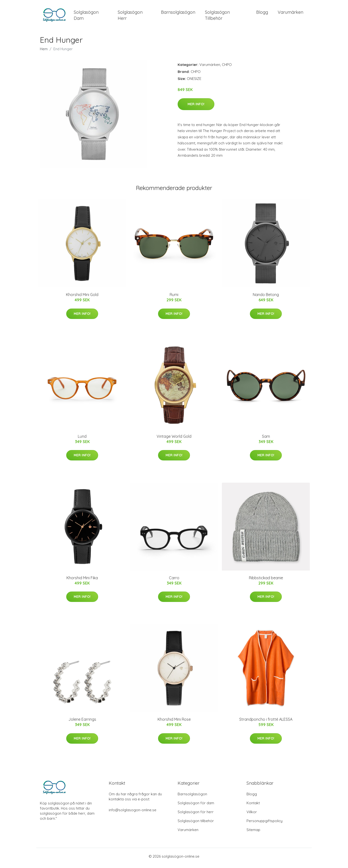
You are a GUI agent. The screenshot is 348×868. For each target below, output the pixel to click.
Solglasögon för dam (196, 806)
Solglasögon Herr (130, 17)
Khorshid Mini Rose (174, 723)
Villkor (252, 815)
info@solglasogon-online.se (133, 813)
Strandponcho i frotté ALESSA (266, 723)
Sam (266, 440)
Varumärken (290, 14)
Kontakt (253, 806)
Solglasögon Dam (86, 17)
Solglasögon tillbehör (196, 824)
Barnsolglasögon (178, 14)
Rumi (174, 298)
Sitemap (253, 833)
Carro (174, 581)
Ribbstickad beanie (266, 581)
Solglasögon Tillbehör (217, 17)
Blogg (262, 14)
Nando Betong (266, 298)
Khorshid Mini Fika (82, 581)
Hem (44, 52)
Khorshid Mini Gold (82, 298)
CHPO (227, 68)
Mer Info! (196, 107)
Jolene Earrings (82, 723)
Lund (82, 440)
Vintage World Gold (174, 440)
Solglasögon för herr (196, 815)
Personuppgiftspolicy (265, 824)
